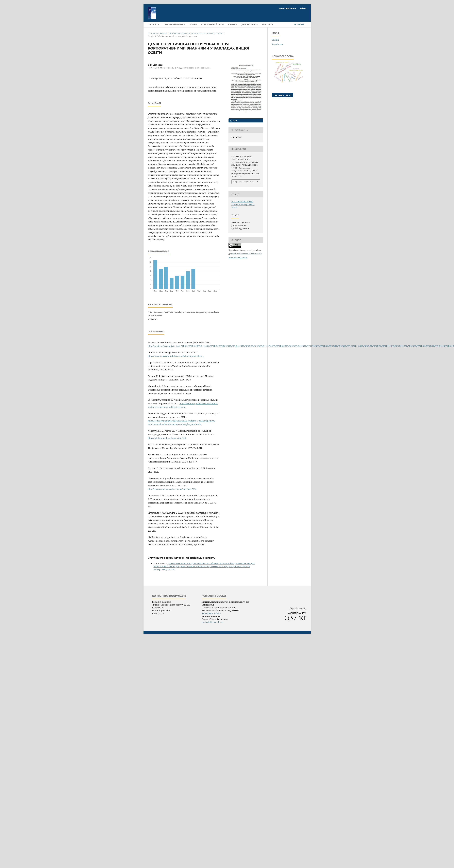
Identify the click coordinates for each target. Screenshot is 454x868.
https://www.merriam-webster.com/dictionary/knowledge (176, 356)
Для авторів (249, 24)
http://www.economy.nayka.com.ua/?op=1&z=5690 (172, 489)
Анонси (233, 24)
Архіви (193, 24)
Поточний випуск (174, 24)
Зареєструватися (288, 8)
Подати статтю (283, 95)
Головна (153, 33)
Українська (278, 44)
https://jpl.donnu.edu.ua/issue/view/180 (167, 438)
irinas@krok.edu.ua (211, 613)
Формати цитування (243, 182)
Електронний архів (213, 24)
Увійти (303, 8)
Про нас (153, 24)
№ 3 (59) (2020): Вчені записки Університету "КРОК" (196, 33)
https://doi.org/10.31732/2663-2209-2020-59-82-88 (178, 79)
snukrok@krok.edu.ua (212, 622)
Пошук (299, 24)
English (275, 40)
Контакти (268, 24)
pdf (235, 120)
